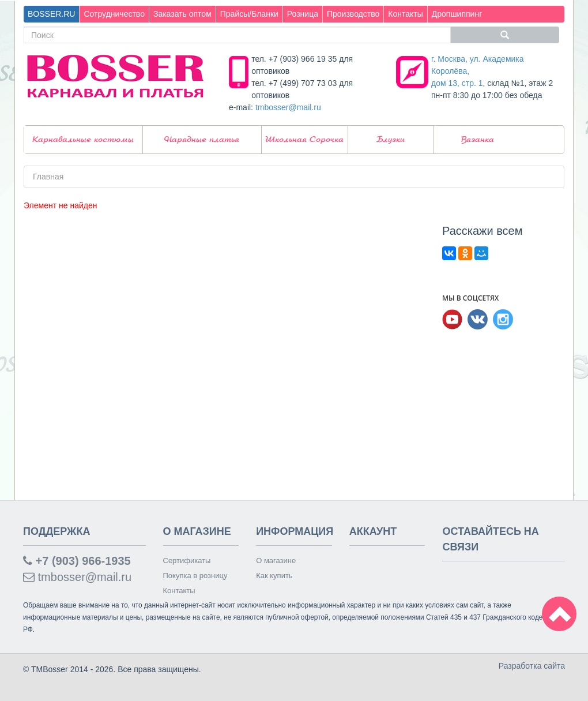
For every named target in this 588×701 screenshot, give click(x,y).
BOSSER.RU (51, 14)
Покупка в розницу (195, 576)
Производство (353, 14)
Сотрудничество (114, 14)
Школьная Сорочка (304, 140)
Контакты (405, 14)
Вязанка (478, 140)
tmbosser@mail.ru (288, 107)
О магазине (276, 561)
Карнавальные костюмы (83, 140)
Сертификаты (187, 561)
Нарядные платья (202, 140)
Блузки (391, 140)
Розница (303, 14)
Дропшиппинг (457, 14)
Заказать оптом (182, 14)
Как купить (274, 576)
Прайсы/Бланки (249, 14)
